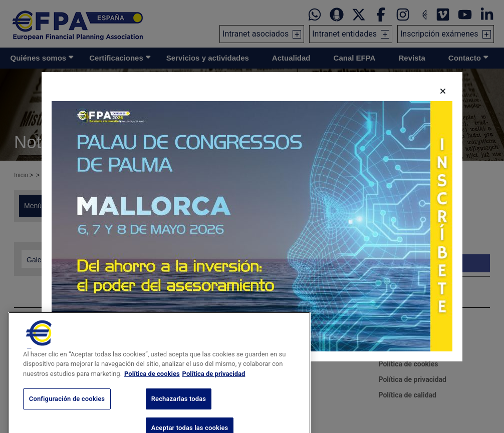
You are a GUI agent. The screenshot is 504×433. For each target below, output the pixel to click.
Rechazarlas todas (179, 417)
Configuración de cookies (67, 417)
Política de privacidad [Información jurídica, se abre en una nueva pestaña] (214, 392)
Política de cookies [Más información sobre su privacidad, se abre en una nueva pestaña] (152, 392)
